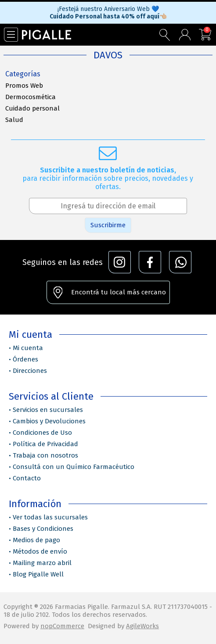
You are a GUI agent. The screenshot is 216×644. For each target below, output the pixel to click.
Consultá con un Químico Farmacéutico (74, 467)
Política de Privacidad (45, 444)
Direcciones (30, 371)
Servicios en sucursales (48, 410)
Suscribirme (108, 225)
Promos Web (24, 86)
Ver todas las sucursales (50, 517)
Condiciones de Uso (42, 433)
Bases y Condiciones (43, 529)
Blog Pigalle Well (38, 574)
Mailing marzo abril (42, 563)
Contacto (27, 478)
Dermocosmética (31, 97)
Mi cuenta (28, 348)
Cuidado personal (32, 108)
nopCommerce (62, 626)
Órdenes (25, 359)
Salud (14, 120)
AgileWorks (142, 626)
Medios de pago (36, 540)
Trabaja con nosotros (45, 455)
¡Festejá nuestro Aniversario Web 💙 (108, 9)
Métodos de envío (40, 551)
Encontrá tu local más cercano (119, 292)
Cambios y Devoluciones (49, 421)
